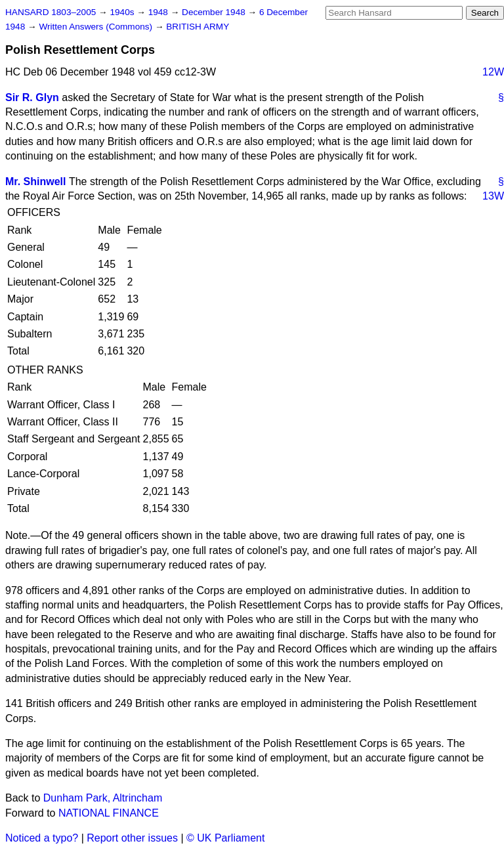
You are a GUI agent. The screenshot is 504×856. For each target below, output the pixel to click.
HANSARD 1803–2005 (51, 12)
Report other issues (132, 838)
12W (493, 72)
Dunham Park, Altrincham (103, 798)
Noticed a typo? (42, 838)
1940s (123, 12)
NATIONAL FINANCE (109, 813)
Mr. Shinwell (35, 182)
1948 (159, 12)
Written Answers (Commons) (97, 27)
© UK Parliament (225, 838)
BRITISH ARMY (198, 27)
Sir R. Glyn (32, 97)
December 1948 (215, 12)
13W (493, 196)
